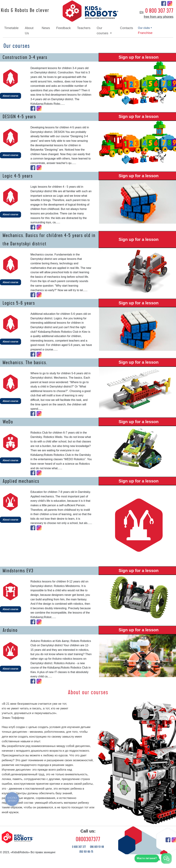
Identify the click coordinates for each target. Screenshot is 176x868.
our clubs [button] (144, 28)
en (142, 12)
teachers (84, 28)
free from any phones (159, 17)
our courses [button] (103, 31)
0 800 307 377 (159, 11)
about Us (29, 31)
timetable (11, 28)
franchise (145, 33)
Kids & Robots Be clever (25, 10)
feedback (63, 28)
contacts (126, 28)
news (46, 28)
